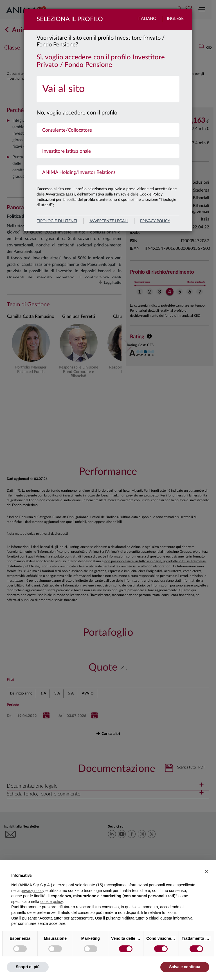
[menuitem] (108, 89)
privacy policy (155, 221)
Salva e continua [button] (185, 967)
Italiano (147, 19)
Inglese (175, 19)
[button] (206, 871)
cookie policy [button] (52, 902)
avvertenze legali (109, 221)
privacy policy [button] (32, 891)
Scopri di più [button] (28, 967)
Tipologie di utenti (57, 221)
